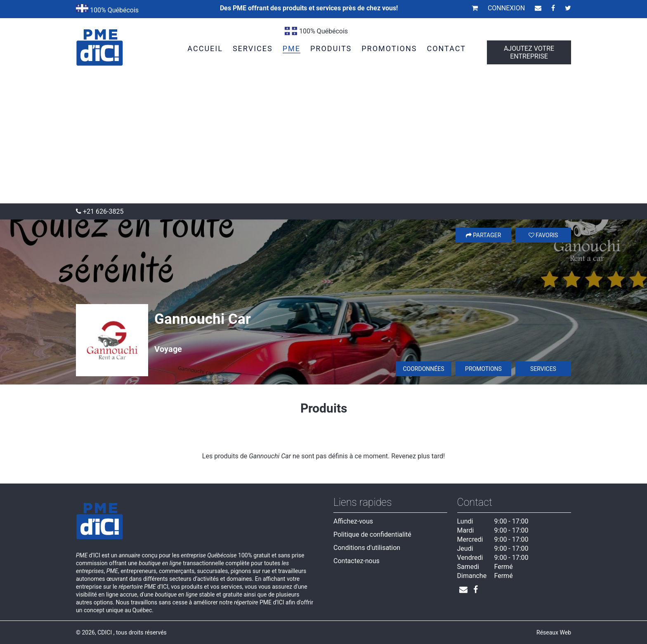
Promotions (483, 369)
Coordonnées (423, 369)
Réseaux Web (554, 632)
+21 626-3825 (100, 211)
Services (543, 369)
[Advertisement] (323, 142)
